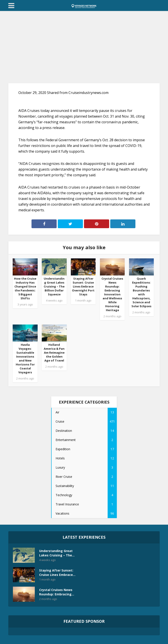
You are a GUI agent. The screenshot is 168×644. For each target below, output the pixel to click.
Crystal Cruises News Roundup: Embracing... (57, 592)
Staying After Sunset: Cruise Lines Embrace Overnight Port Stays (83, 286)
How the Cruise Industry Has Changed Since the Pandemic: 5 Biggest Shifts (25, 288)
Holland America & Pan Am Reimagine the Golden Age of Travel (54, 353)
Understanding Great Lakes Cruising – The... (57, 553)
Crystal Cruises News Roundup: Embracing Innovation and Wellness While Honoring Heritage (112, 294)
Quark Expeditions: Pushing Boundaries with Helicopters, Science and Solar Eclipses (141, 292)
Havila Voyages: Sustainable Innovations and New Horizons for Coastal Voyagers (25, 358)
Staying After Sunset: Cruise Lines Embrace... (57, 573)
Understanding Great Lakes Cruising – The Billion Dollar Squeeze (54, 286)
